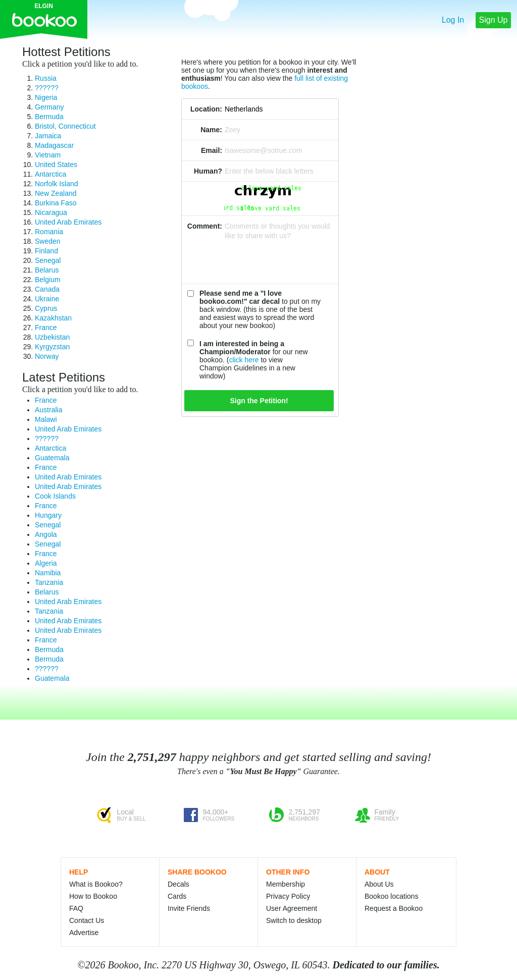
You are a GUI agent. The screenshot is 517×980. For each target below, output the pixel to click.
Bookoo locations (392, 896)
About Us (379, 884)
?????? (47, 88)
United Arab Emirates (68, 222)
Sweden (48, 241)
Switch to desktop (294, 920)
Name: (211, 130)
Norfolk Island (57, 184)
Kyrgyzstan (52, 347)
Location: (206, 109)
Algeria (46, 563)
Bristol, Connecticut (65, 126)
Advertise (84, 933)
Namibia (48, 573)
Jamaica (48, 136)
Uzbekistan (52, 337)
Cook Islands (55, 496)
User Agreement (292, 908)
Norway (47, 356)
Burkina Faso (56, 203)
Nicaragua (51, 212)
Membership (286, 884)
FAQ (76, 908)
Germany (49, 107)
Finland (46, 251)
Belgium (48, 280)
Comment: (205, 226)
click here (244, 360)
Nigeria (46, 97)
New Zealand (56, 193)
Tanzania (49, 582)
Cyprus (46, 308)
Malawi (46, 419)
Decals (178, 884)
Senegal (48, 260)
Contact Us (87, 920)
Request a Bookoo (394, 908)
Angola (46, 534)
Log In (453, 20)
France (46, 328)
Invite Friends (189, 908)
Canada (47, 289)
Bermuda (49, 117)
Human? (208, 171)
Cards (177, 896)
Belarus (47, 270)
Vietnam (48, 155)
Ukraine (47, 299)
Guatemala (52, 458)
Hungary (48, 515)
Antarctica (50, 174)
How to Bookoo (93, 896)
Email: (212, 150)
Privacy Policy (288, 896)
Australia (48, 410)
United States (56, 165)
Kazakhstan (53, 318)
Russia (46, 78)
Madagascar (54, 145)
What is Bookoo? (96, 884)
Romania (49, 232)
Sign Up (494, 20)
